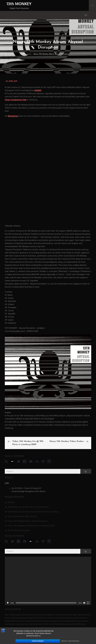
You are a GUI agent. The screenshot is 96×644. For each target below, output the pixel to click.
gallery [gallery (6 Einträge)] (69, 618)
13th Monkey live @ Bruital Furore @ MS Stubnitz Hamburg (33, 512)
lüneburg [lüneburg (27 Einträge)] (73, 621)
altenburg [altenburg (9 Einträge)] (26, 615)
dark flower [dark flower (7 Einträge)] (60, 615)
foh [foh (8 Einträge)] (41, 618)
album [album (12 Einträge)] (19, 615)
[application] (48, 581)
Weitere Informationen (70, 641)
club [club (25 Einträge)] (42, 615)
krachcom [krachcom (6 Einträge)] (30, 621)
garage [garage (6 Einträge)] (75, 618)
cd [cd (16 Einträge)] (39, 615)
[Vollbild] (88, 603)
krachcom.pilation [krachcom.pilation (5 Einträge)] (43, 621)
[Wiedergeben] (8, 603)
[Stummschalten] (84, 603)
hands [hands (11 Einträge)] (7, 621)
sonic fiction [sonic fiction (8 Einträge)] (43, 624)
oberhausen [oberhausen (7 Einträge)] (10, 624)
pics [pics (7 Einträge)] (28, 624)
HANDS (38, 90)
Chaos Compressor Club (16, 100)
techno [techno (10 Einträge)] (52, 624)
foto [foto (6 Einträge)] (57, 618)
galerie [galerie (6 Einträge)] (63, 618)
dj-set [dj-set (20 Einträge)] (70, 615)
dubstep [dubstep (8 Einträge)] (14, 618)
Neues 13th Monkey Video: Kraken (22, 516)
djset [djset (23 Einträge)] (75, 615)
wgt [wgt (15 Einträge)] (84, 624)
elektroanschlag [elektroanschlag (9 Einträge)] (25, 618)
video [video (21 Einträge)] (63, 624)
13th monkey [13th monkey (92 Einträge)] (10, 615)
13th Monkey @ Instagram (19, 530)
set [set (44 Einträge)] (31, 624)
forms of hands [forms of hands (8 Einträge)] (49, 618)
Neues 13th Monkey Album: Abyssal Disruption (28, 521)
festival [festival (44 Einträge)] (36, 618)
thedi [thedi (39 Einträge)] (58, 624)
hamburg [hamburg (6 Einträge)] (83, 618)
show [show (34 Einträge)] (35, 624)
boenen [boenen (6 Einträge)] (34, 615)
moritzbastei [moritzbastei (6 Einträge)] (83, 621)
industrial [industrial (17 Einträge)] (14, 621)
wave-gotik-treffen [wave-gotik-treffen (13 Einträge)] (73, 624)
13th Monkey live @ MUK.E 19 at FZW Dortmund (28, 507)
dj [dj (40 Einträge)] (67, 615)
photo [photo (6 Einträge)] (23, 624)
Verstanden (38, 641)
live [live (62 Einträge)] (58, 621)
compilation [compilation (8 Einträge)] (50, 615)
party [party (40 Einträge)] (18, 624)
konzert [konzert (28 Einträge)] (22, 621)
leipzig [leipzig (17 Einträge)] (54, 621)
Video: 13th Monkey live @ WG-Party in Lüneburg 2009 (31, 526)
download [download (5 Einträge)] (82, 615)
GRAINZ (11, 502)
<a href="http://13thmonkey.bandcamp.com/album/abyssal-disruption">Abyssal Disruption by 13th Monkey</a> (26, 170)
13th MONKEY (19, 4)
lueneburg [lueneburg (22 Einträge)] (65, 621)
